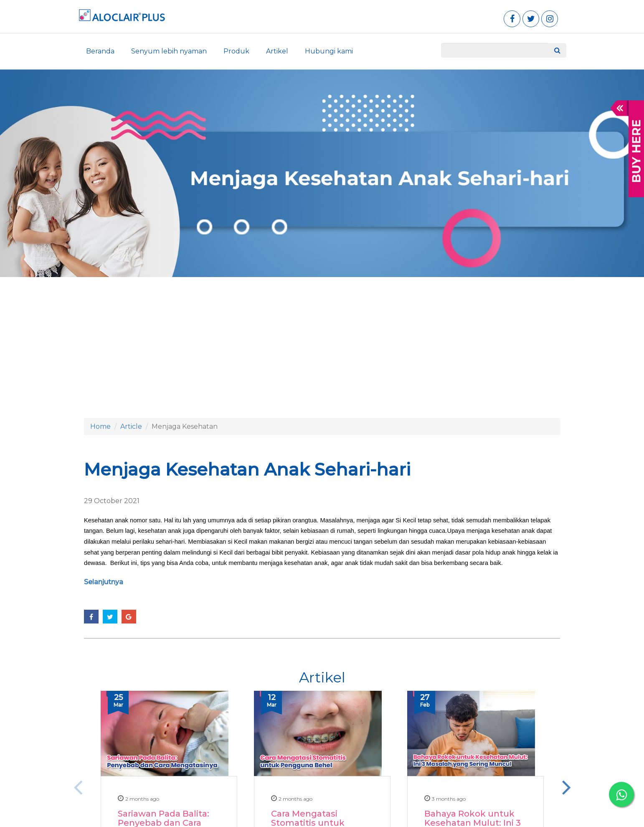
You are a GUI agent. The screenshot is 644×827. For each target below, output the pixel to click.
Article (131, 426)
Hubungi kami (329, 51)
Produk (236, 51)
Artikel (277, 51)
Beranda (100, 51)
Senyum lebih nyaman (169, 51)
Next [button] (566, 787)
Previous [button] (78, 787)
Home (100, 426)
